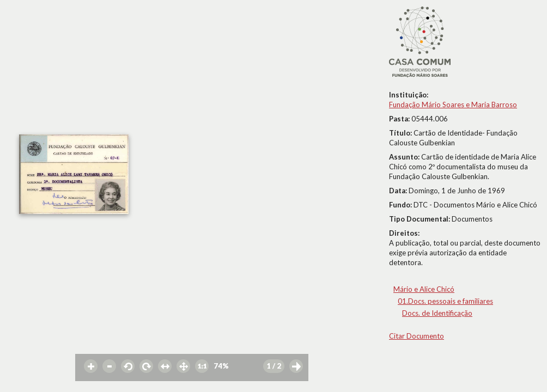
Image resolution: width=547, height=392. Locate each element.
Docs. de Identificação (437, 313)
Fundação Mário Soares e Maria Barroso (453, 105)
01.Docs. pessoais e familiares (445, 301)
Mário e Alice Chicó (424, 289)
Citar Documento (417, 336)
